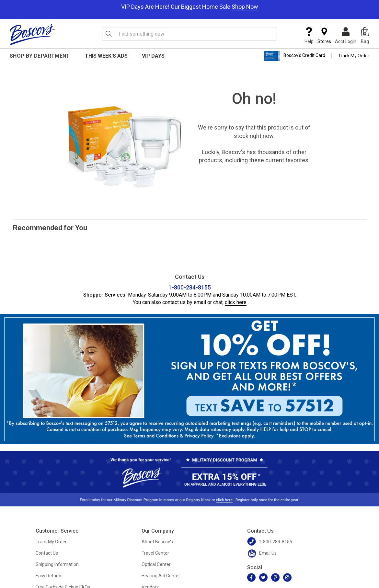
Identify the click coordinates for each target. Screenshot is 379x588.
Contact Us (47, 553)
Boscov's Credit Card (295, 56)
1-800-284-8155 (190, 287)
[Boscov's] (32, 34)
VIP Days (153, 56)
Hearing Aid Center (161, 576)
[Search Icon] (109, 34)
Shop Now (245, 7)
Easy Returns (49, 576)
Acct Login (346, 36)
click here (236, 302)
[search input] (189, 34)
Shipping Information (57, 564)
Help (309, 36)
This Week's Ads (106, 56)
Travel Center (155, 553)
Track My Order (354, 56)
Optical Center (156, 564)
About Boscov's (157, 542)
